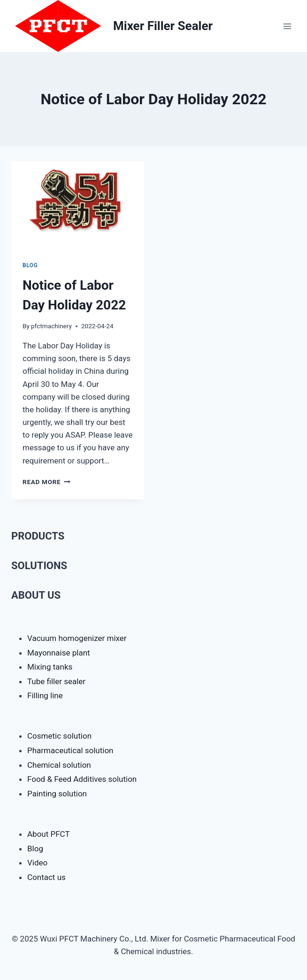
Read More (46, 482)
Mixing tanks (50, 667)
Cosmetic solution (59, 736)
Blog (30, 265)
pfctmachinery (51, 326)
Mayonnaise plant (59, 653)
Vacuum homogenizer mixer (77, 638)
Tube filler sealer (56, 681)
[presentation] (78, 205)
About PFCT (49, 834)
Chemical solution (59, 765)
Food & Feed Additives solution (82, 779)
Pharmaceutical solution (70, 750)
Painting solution (57, 794)
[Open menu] (287, 26)
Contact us (46, 877)
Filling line (45, 695)
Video (37, 863)
